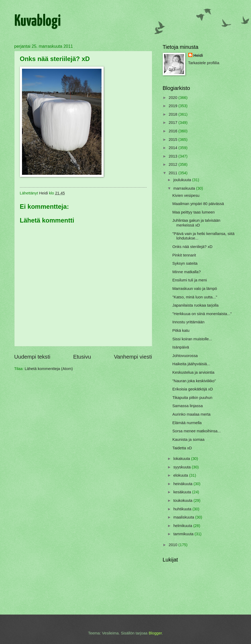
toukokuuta (183, 501)
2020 (173, 98)
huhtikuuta (183, 509)
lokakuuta (182, 459)
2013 (173, 156)
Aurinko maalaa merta (191, 414)
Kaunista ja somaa (188, 440)
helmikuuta (183, 526)
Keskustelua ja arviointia (193, 372)
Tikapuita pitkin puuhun (192, 398)
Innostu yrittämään (188, 322)
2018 (173, 114)
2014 (173, 148)
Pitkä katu (181, 330)
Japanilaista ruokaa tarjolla (195, 305)
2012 (173, 164)
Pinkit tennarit (184, 255)
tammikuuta (184, 534)
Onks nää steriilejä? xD (192, 247)
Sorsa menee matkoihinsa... (196, 431)
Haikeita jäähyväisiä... (191, 364)
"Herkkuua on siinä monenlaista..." (202, 314)
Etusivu (82, 357)
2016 (173, 131)
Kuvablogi (38, 21)
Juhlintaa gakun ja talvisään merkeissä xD (196, 223)
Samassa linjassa (188, 406)
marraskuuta (185, 188)
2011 (173, 173)
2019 (173, 106)
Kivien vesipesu (186, 195)
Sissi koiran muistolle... (192, 339)
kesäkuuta (183, 492)
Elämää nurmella (187, 423)
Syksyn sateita (185, 263)
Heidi (198, 55)
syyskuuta (183, 467)
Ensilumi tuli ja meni (190, 280)
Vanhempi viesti (133, 357)
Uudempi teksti (32, 357)
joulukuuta (183, 180)
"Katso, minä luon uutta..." (195, 297)
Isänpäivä (181, 347)
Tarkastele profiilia (204, 63)
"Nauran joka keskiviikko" (194, 381)
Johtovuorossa (185, 356)
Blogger (155, 633)
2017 (173, 123)
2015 (173, 140)
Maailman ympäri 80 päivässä (198, 204)
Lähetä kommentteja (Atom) (49, 369)
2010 (173, 545)
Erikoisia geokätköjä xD (193, 389)
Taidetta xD (182, 448)
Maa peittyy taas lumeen (193, 212)
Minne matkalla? (186, 272)
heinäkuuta (183, 484)
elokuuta (181, 475)
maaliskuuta (184, 517)
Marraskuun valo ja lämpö (195, 289)
